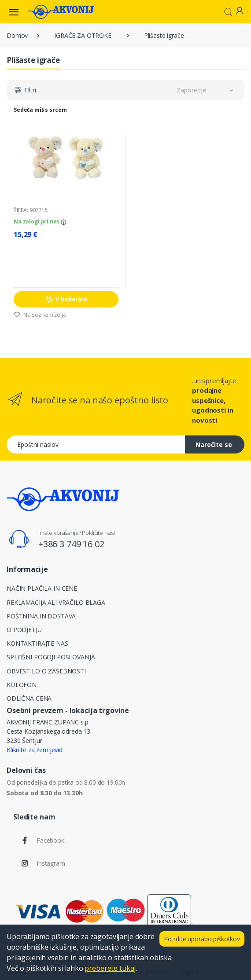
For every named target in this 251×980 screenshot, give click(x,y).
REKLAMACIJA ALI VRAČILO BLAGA (56, 602)
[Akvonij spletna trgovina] (61, 11)
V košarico (66, 299)
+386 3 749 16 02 (71, 544)
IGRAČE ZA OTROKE (83, 35)
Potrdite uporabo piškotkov (202, 939)
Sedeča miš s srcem (40, 110)
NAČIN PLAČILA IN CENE (42, 588)
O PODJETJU (24, 630)
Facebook (50, 840)
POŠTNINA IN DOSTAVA (41, 616)
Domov (17, 35)
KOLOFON (22, 685)
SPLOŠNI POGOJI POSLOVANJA (51, 657)
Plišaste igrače (164, 35)
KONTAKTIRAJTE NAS (37, 643)
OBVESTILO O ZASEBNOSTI (46, 671)
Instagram (51, 863)
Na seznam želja (40, 314)
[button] (228, 11)
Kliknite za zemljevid (35, 750)
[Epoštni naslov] (96, 444)
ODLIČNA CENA (29, 698)
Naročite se (214, 444)
